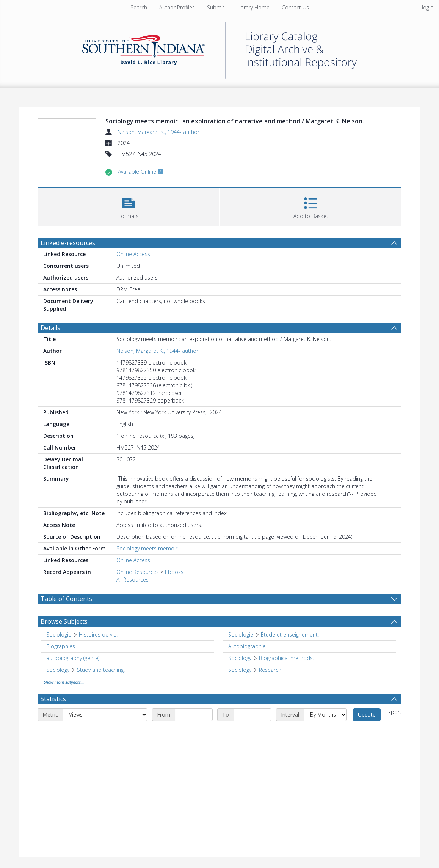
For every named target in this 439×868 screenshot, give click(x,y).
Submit (216, 7)
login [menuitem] (428, 7)
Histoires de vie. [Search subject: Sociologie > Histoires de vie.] (98, 634)
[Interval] (325, 715)
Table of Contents (66, 599)
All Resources (132, 579)
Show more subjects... (64, 682)
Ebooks (174, 572)
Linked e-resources (68, 243)
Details (50, 328)
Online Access (133, 254)
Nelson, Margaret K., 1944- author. (159, 132)
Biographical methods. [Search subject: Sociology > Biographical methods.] (286, 658)
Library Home (253, 7)
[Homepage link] (219, 48)
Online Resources (138, 572)
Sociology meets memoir (147, 548)
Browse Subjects (64, 621)
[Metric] (105, 715)
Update (367, 715)
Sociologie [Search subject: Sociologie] (59, 634)
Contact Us (295, 7)
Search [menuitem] (139, 7)
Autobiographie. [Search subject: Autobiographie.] (248, 646)
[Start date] (194, 715)
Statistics (53, 699)
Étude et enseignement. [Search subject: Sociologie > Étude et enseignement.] (290, 634)
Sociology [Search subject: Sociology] (240, 658)
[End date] (252, 715)
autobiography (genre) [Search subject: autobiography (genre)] (73, 658)
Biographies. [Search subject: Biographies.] (61, 646)
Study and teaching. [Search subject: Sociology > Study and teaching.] (101, 670)
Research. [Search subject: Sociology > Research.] (271, 670)
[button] (128, 206)
